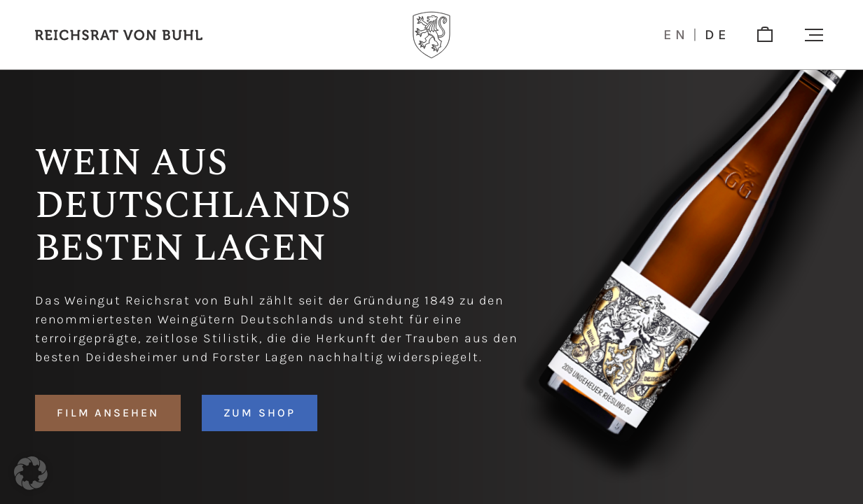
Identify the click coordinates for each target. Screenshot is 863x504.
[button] (814, 35)
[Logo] (431, 35)
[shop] (765, 35)
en (676, 35)
